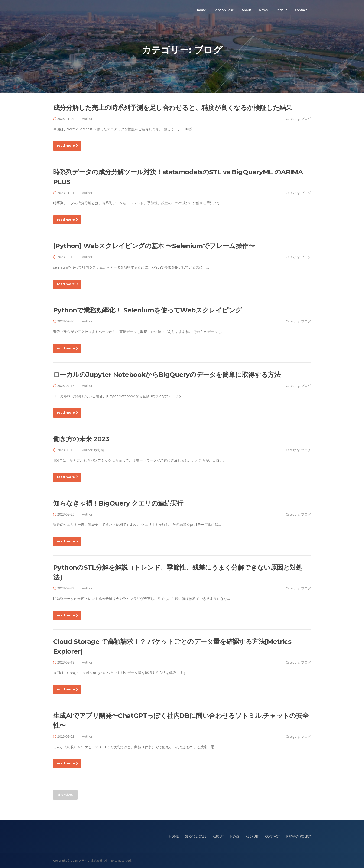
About (246, 10)
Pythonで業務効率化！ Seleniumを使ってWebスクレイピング (147, 310)
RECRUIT (252, 836)
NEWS (235, 836)
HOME (174, 836)
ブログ (306, 119)
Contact (301, 10)
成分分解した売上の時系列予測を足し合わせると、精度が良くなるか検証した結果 (173, 108)
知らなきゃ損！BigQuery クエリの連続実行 (118, 503)
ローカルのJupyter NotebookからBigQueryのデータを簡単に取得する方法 (167, 375)
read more (67, 145)
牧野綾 (99, 450)
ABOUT (218, 836)
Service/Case (224, 10)
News (263, 10)
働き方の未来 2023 (81, 439)
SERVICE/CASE (196, 836)
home (202, 10)
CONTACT (272, 836)
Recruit (281, 10)
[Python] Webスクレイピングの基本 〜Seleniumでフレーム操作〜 (154, 246)
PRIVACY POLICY (299, 836)
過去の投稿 (65, 795)
